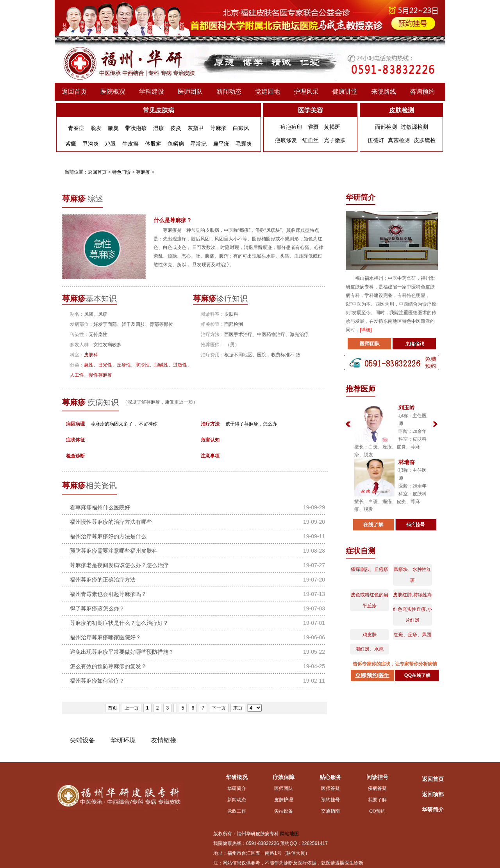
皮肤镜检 (425, 140)
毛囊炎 (244, 144)
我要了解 (377, 800)
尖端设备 (284, 811)
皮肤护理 (284, 800)
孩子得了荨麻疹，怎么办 (251, 424)
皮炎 (176, 128)
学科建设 (152, 92)
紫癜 (71, 144)
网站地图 (289, 834)
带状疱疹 (136, 128)
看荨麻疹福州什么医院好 (100, 507)
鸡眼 (111, 144)
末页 (238, 708)
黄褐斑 (332, 127)
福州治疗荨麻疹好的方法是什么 (108, 536)
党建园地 (268, 92)
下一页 (219, 708)
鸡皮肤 (370, 635)
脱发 (96, 128)
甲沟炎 (91, 144)
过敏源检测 (414, 127)
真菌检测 (399, 140)
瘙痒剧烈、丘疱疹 (370, 569)
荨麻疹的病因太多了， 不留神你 (124, 424)
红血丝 (311, 140)
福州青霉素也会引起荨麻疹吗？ (108, 594)
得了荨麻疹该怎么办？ (97, 608)
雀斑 (313, 127)
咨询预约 (422, 92)
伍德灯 (376, 140)
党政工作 (237, 811)
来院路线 (384, 92)
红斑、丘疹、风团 (412, 635)
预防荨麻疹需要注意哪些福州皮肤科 (114, 551)
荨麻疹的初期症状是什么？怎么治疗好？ (119, 623)
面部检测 (386, 127)
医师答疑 (330, 788)
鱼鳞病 (176, 144)
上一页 (132, 708)
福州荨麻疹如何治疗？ (97, 681)
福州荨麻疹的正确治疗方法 (103, 580)
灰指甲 (196, 128)
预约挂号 (330, 800)
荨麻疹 (218, 128)
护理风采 (306, 92)
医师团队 (190, 92)
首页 (112, 708)
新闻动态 (229, 92)
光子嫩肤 (335, 140)
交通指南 (330, 811)
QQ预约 (377, 811)
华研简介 (237, 788)
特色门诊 (121, 172)
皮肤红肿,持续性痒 (412, 595)
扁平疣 (221, 144)
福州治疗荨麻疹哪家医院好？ (105, 637)
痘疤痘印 (291, 127)
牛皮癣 (130, 144)
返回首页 (74, 92)
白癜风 (241, 128)
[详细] (366, 330)
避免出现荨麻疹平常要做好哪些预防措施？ (122, 652)
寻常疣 (198, 144)
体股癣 (153, 144)
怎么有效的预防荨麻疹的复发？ (108, 666)
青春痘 (76, 128)
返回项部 (433, 794)
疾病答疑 (377, 788)
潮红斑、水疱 (370, 649)
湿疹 (159, 128)
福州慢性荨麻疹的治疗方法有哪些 (111, 522)
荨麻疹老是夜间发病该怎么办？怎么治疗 (119, 565)
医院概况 (113, 92)
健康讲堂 (345, 92)
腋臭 (113, 128)
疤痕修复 (286, 140)
